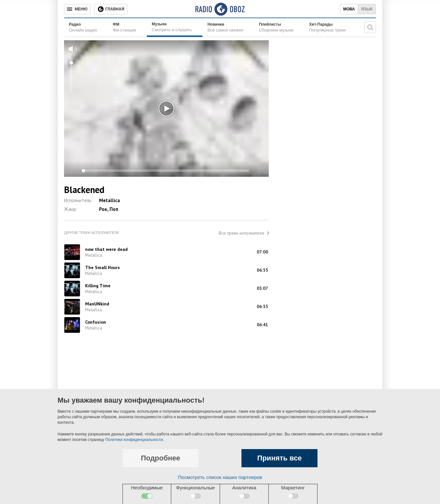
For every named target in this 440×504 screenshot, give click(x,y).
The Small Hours (103, 267)
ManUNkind (97, 304)
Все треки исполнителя (241, 233)
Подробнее (160, 458)
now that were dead (106, 249)
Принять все (280, 458)
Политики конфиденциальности (134, 440)
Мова (349, 9)
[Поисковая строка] (370, 27)
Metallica (110, 200)
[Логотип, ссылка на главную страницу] (220, 9)
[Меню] (77, 9)
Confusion (96, 322)
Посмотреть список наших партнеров (220, 477)
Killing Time (98, 286)
